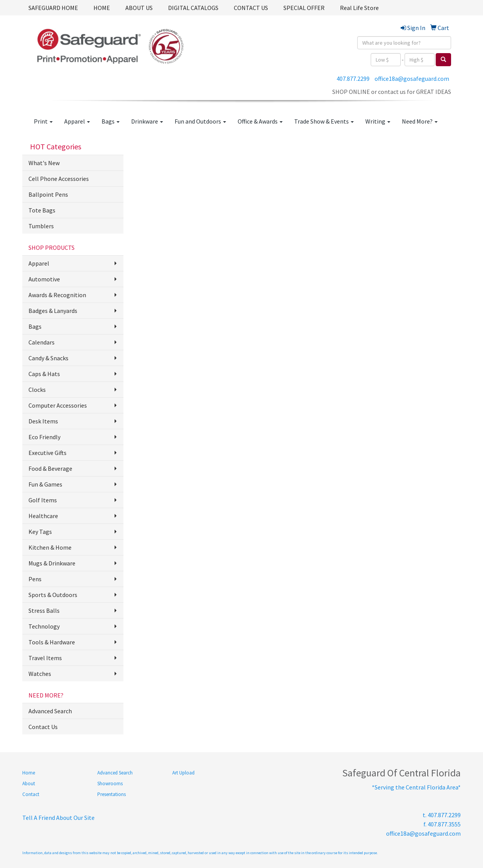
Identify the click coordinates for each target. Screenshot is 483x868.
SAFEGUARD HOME (53, 8)
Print (43, 121)
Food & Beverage (50, 468)
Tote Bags (42, 210)
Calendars (42, 342)
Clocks (37, 390)
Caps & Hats (44, 374)
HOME (102, 8)
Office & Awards (260, 121)
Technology (44, 626)
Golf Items (43, 500)
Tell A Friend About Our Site (58, 818)
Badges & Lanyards (53, 311)
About (29, 784)
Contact (31, 794)
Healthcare (43, 516)
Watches (40, 674)
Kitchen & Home (50, 547)
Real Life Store (359, 8)
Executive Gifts (47, 453)
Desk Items (43, 421)
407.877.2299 (353, 79)
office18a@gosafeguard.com (412, 79)
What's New (44, 163)
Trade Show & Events (324, 121)
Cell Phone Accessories (59, 179)
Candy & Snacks (48, 358)
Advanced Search (50, 711)
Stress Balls (44, 610)
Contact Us (43, 727)
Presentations (112, 794)
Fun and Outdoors (200, 121)
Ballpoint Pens (48, 194)
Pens (35, 579)
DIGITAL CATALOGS (193, 8)
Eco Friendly (44, 437)
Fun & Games (45, 484)
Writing (378, 121)
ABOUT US (139, 8)
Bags (111, 121)
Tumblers (41, 226)
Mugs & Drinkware (52, 563)
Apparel (77, 121)
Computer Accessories (58, 405)
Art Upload (183, 773)
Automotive (44, 279)
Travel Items (45, 658)
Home (29, 773)
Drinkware (147, 121)
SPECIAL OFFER (304, 8)
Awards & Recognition (57, 295)
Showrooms (110, 784)
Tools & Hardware (52, 642)
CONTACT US (251, 8)
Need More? (420, 121)
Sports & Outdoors (53, 595)
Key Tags (40, 532)
